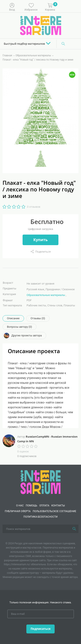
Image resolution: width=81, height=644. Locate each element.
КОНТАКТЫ (58, 506)
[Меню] (75, 7)
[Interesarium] (40, 482)
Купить (40, 240)
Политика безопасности (40, 517)
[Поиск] (63, 44)
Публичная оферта (18, 511)
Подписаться (40, 629)
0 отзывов (34, 207)
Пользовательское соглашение (55, 511)
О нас (20, 506)
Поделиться (43, 252)
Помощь (32, 506)
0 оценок (23, 451)
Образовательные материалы (46, 295)
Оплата (44, 506)
